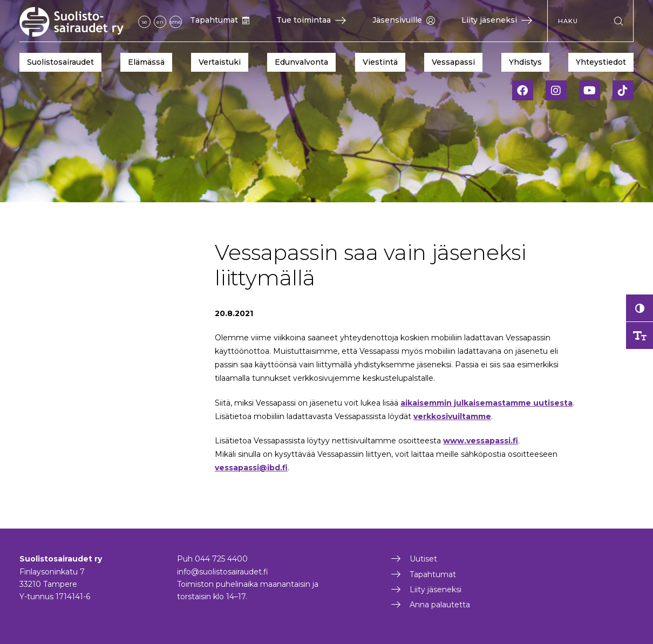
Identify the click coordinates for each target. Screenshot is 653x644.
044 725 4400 (221, 559)
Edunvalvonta (301, 62)
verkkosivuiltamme (452, 416)
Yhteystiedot (601, 62)
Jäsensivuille (404, 20)
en (160, 22)
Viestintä (380, 62)
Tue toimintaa (311, 20)
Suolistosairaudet (60, 62)
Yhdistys (525, 62)
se (145, 22)
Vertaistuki (220, 62)
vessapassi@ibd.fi (251, 468)
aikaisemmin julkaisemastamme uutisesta (487, 403)
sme (176, 22)
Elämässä (146, 62)
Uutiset (423, 559)
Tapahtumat (220, 20)
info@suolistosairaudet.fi (223, 572)
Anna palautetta (440, 605)
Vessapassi (453, 62)
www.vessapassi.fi (481, 441)
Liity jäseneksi (497, 20)
